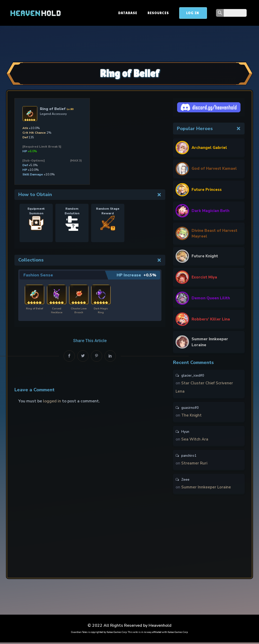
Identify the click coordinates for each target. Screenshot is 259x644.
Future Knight (205, 257)
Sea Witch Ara (195, 441)
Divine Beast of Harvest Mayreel (209, 234)
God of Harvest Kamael (215, 169)
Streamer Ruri (195, 465)
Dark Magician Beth (211, 211)
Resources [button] (182, 13)
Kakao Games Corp (117, 634)
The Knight (192, 417)
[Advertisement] (129, 43)
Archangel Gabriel (210, 148)
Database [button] (151, 13)
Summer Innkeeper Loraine (211, 343)
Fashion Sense (38, 275)
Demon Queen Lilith (212, 299)
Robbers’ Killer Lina (211, 320)
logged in (52, 401)
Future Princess (207, 190)
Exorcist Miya (205, 278)
